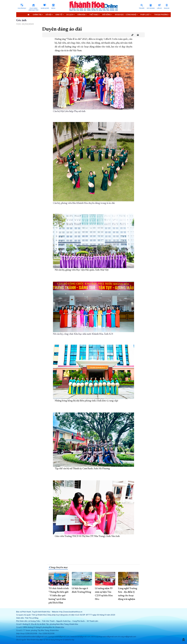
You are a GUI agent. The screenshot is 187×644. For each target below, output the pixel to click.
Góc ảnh (21, 20)
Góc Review (151, 8)
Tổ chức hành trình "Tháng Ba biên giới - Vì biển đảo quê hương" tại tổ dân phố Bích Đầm (59, 596)
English (167, 8)
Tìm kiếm (142, 8)
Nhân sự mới (45, 8)
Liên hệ (159, 8)
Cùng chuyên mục (59, 567)
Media (53, 8)
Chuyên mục (22, 8)
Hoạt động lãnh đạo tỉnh (33, 9)
